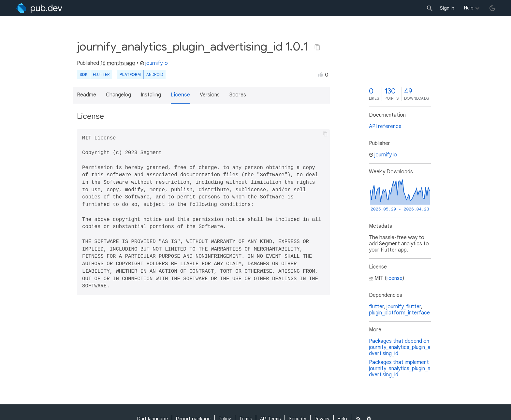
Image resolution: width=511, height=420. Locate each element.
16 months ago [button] (118, 63)
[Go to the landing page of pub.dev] (39, 8)
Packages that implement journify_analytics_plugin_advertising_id (400, 369)
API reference (385, 126)
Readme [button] (87, 95)
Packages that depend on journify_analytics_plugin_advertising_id (400, 347)
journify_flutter (404, 307)
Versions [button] (210, 95)
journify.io (154, 63)
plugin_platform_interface (399, 313)
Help (469, 8)
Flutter (101, 74)
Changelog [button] (118, 95)
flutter (376, 307)
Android (155, 74)
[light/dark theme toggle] (492, 8)
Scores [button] (238, 95)
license (394, 278)
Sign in (447, 8)
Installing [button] (151, 95)
